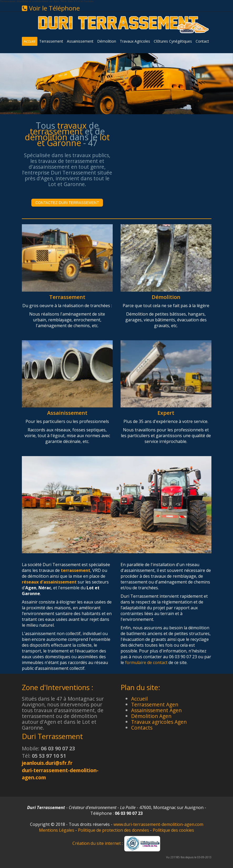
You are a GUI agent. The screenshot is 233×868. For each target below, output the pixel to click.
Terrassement (51, 41)
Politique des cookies (173, 830)
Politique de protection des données (113, 830)
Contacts (142, 728)
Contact (202, 41)
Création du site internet (97, 843)
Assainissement (80, 41)
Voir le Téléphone (51, 8)
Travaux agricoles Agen (159, 722)
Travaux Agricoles (135, 41)
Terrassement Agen (155, 704)
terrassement (76, 570)
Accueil (30, 41)
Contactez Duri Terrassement (67, 203)
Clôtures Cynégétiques (173, 41)
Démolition (107, 41)
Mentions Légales (57, 830)
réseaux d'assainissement (49, 582)
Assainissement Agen (156, 710)
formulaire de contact (146, 662)
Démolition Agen (151, 716)
